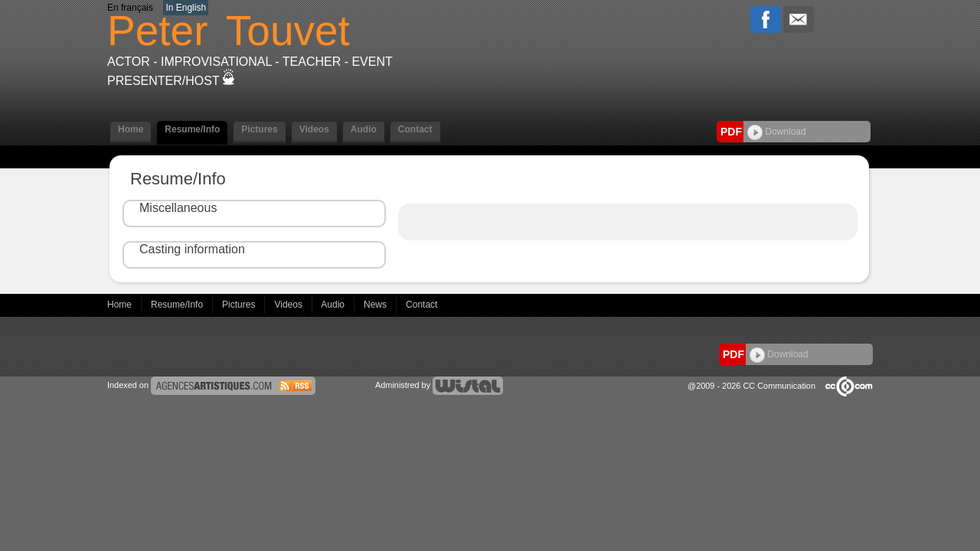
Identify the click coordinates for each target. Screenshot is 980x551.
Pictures (259, 129)
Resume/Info (192, 129)
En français (130, 8)
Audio (364, 129)
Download (777, 132)
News (376, 305)
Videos (314, 129)
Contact (415, 129)
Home (131, 129)
